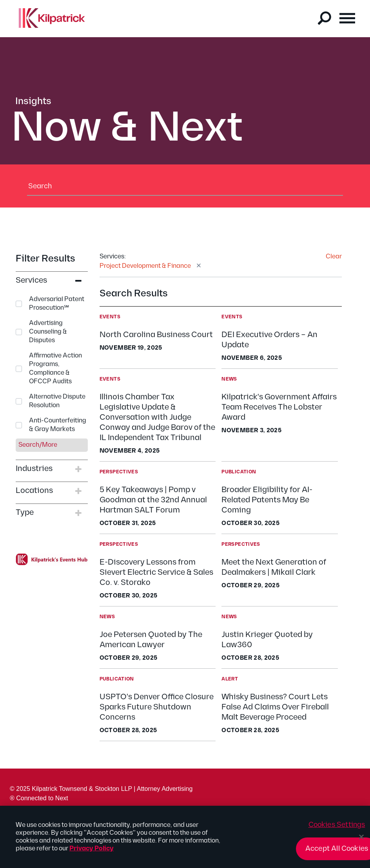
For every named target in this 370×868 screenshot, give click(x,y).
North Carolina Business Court (156, 335)
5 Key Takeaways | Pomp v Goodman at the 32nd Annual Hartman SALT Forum (153, 500)
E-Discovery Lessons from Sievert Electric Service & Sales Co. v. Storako (156, 572)
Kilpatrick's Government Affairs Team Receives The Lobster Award (279, 407)
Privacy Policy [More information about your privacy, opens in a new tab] (92, 853)
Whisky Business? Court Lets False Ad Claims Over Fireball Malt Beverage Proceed (275, 707)
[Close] (361, 841)
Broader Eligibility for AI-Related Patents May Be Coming (267, 500)
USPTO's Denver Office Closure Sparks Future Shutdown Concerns (157, 707)
